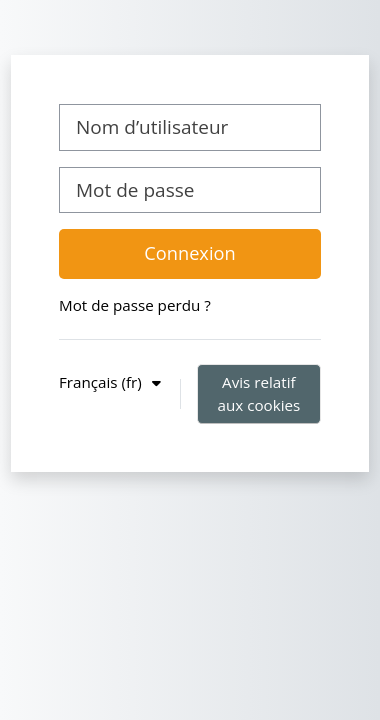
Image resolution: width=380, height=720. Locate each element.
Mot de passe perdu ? (135, 305)
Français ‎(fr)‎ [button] (102, 382)
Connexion (189, 253)
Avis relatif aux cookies (258, 393)
